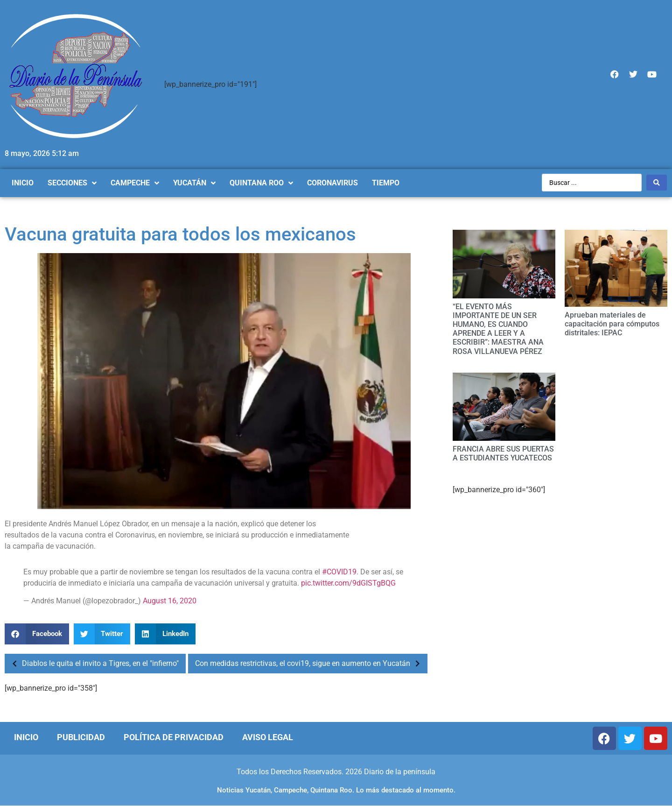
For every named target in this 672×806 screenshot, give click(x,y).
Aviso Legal (268, 737)
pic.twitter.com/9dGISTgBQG (348, 583)
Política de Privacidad (174, 737)
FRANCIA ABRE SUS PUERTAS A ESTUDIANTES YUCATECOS (503, 453)
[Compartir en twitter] (102, 634)
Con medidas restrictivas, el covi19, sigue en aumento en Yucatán (310, 664)
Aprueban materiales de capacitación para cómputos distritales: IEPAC (612, 324)
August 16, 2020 (170, 601)
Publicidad (81, 737)
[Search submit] (657, 183)
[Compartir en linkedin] (165, 634)
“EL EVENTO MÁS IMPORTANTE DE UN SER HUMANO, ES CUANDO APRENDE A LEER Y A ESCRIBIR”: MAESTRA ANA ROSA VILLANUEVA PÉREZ (498, 329)
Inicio (26, 737)
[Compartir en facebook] (37, 634)
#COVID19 (339, 572)
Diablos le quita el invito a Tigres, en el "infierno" (93, 664)
